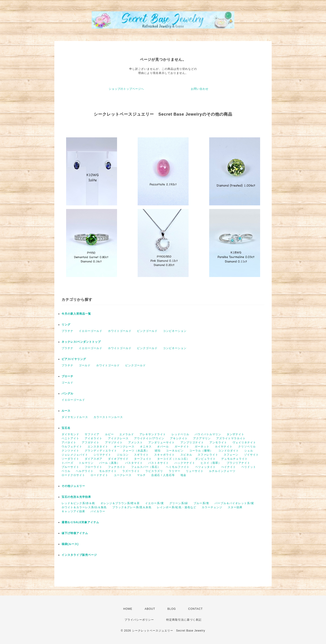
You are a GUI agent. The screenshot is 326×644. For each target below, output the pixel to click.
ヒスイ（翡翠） (211, 463)
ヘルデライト (85, 471)
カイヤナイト (224, 447)
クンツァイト (70, 451)
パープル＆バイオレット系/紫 (234, 503)
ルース (66, 411)
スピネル (186, 455)
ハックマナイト (185, 463)
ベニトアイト (70, 438)
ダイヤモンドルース (75, 417)
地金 (183, 475)
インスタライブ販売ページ (79, 555)
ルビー (109, 434)
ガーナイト (182, 447)
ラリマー (175, 471)
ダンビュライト (205, 459)
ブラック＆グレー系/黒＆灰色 (132, 507)
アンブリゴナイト (192, 442)
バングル (67, 394)
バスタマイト (134, 463)
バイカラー (98, 511)
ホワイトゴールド (120, 331)
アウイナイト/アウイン (149, 438)
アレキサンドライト (153, 434)
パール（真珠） (109, 463)
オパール (163, 447)
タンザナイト (235, 434)
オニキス (146, 447)
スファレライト (208, 455)
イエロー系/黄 (154, 503)
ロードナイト (99, 475)
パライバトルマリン (208, 434)
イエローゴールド (91, 331)
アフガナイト (91, 442)
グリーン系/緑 (179, 503)
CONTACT (195, 609)
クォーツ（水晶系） (136, 451)
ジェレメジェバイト (75, 455)
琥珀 (158, 451)
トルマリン (86, 463)
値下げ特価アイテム (75, 533)
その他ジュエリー (73, 486)
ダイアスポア (93, 459)
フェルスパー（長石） (146, 467)
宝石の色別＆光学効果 (76, 497)
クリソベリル (247, 447)
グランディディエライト (101, 451)
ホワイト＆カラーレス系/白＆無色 (84, 507)
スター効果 (235, 507)
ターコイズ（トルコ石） (173, 459)
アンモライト (218, 442)
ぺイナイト (229, 467)
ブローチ (67, 376)
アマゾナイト (114, 442)
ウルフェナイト (72, 447)
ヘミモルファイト (178, 467)
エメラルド (127, 434)
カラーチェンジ (212, 507)
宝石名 (66, 428)
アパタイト (69, 442)
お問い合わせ (200, 89)
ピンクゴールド (147, 331)
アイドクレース (118, 438)
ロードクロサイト (73, 475)
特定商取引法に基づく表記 (184, 620)
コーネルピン (175, 451)
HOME (128, 609)
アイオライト (93, 438)
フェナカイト (117, 467)
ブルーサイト (70, 467)
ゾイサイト (251, 455)
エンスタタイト (98, 447)
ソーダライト (70, 459)
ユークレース (123, 475)
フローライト (93, 467)
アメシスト (135, 442)
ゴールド (85, 365)
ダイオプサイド (118, 459)
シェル (249, 451)
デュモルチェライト (234, 459)
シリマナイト (102, 455)
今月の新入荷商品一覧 (76, 314)
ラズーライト (131, 471)
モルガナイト (108, 471)
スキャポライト (164, 455)
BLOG (172, 609)
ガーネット (202, 447)
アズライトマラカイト (231, 438)
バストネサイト (159, 463)
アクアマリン (202, 438)
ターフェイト (143, 459)
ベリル (66, 471)
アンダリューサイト (162, 442)
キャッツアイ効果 (73, 511)
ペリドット (249, 467)
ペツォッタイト (205, 467)
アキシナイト (179, 438)
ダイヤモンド (70, 434)
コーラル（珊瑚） (201, 451)
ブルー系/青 (201, 503)
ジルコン (123, 455)
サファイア (92, 434)
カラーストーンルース (108, 417)
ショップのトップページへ (126, 89)
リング (66, 325)
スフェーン (231, 455)
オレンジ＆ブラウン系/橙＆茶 (120, 503)
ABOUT (150, 609)
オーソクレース (124, 447)
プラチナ (67, 331)
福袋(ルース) (70, 544)
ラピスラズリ (154, 471)
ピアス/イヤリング (74, 359)
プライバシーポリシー (139, 620)
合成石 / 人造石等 (163, 475)
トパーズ (67, 463)
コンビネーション (175, 331)
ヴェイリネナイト (244, 442)
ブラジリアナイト (238, 463)
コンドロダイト (229, 451)
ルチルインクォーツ (222, 471)
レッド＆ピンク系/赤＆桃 (78, 503)
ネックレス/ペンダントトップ (81, 342)
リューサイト (195, 471)
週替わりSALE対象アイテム (80, 522)
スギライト (141, 455)
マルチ (141, 475)
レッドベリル (180, 434)
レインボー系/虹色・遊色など (176, 507)
